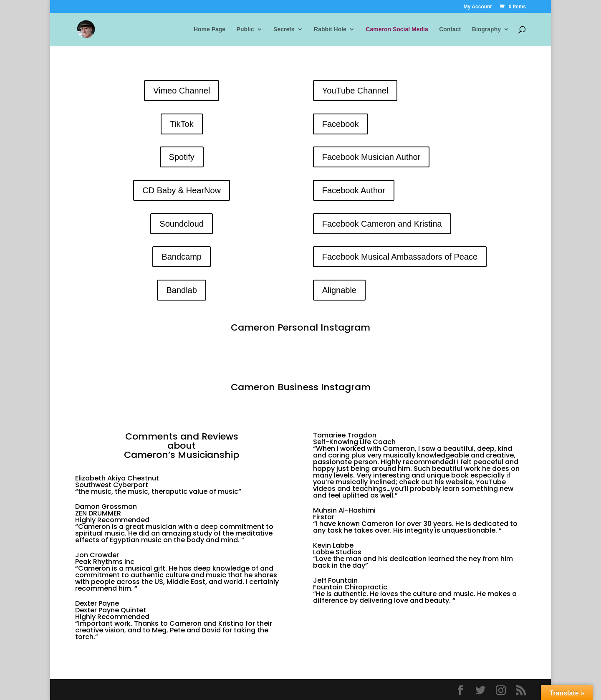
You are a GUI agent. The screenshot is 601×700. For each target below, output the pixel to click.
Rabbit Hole (330, 29)
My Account (478, 7)
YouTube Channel (355, 91)
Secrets (284, 29)
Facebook (341, 124)
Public (245, 29)
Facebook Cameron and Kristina (382, 224)
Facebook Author (354, 190)
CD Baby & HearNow (182, 190)
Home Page (210, 29)
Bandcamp (182, 257)
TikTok (182, 124)
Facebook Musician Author (371, 157)
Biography (486, 29)
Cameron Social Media (397, 29)
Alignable (339, 290)
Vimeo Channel (182, 91)
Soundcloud (182, 224)
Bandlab (181, 290)
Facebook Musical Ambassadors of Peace (400, 257)
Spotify (182, 157)
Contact (450, 29)
